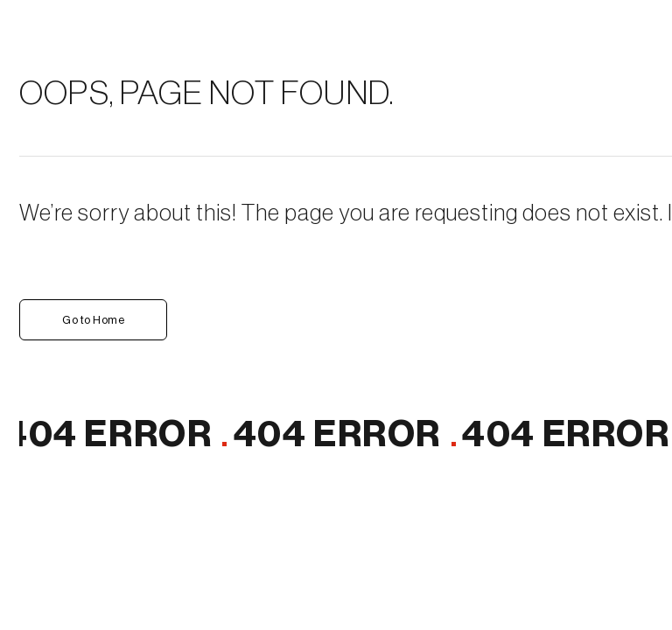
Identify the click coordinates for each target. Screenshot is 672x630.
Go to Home (93, 320)
